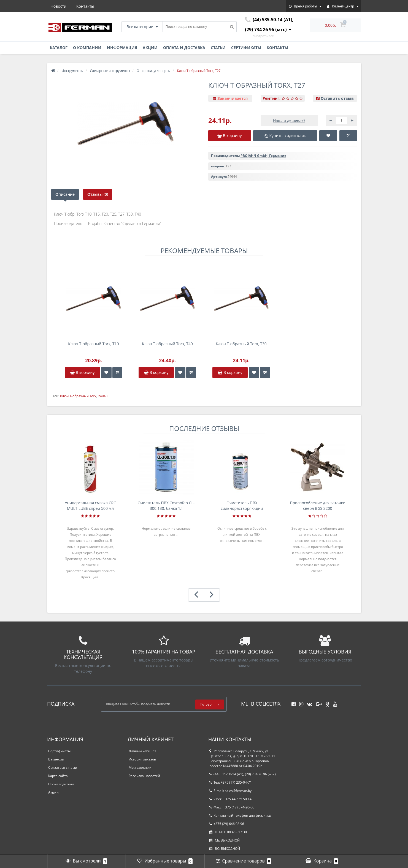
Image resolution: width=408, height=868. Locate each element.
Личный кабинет (142, 751)
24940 (103, 396)
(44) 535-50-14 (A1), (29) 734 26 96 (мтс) (243, 774)
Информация (122, 48)
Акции (150, 48)
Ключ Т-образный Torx (78, 396)
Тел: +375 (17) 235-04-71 (231, 782)
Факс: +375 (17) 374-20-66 (232, 807)
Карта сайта (58, 776)
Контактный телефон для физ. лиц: (240, 815)
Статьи (218, 48)
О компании (87, 48)
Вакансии (56, 759)
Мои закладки (140, 767)
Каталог (59, 48)
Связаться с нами (63, 767)
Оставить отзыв (337, 98)
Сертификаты (246, 48)
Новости (59, 6)
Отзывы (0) (98, 194)
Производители (61, 784)
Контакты (85, 6)
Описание (65, 194)
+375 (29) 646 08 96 (227, 824)
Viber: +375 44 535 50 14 (230, 799)
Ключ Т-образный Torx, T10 (94, 344)
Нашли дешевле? (289, 120)
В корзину (82, 372)
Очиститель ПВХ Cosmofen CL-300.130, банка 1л (166, 506)
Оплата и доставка (184, 48)
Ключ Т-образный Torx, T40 (167, 344)
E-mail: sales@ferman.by (230, 791)
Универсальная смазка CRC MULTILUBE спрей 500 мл (90, 506)
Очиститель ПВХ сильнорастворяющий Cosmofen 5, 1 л (242, 506)
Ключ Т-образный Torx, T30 (241, 344)
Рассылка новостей (144, 776)
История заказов (142, 759)
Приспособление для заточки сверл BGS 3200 (318, 506)
